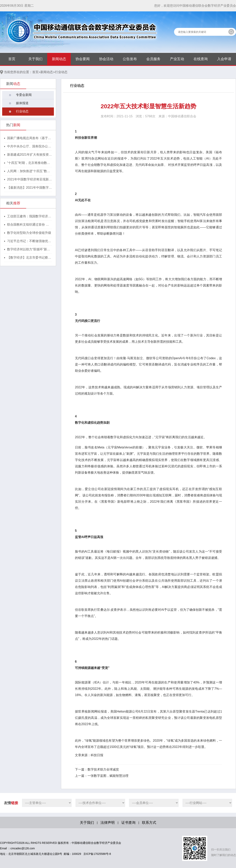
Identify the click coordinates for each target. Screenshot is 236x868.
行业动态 (61, 72)
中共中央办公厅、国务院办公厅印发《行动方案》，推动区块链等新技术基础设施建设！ (29, 147)
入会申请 (224, 59)
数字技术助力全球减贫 (103, 769)
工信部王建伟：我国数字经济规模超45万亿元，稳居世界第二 (29, 217)
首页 (12, 59)
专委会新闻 (24, 95)
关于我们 (35, 59)
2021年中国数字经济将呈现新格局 (29, 180)
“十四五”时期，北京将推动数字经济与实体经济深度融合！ (29, 163)
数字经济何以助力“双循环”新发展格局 (29, 250)
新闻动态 (59, 59)
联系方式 (149, 823)
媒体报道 (22, 103)
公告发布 (130, 59)
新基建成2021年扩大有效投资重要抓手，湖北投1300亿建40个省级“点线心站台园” (29, 155)
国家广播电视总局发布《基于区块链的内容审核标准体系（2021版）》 (29, 138)
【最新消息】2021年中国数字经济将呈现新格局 (29, 188)
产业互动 (177, 59)
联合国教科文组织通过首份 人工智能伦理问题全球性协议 (28, 225)
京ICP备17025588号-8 (97, 854)
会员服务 (153, 59)
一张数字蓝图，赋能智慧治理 (108, 776)
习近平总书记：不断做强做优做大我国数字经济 (29, 241)
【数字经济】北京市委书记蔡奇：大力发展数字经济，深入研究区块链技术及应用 (29, 258)
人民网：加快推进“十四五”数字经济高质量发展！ (29, 171)
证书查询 (128, 823)
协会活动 (106, 59)
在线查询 (201, 59)
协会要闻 (83, 59)
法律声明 (108, 823)
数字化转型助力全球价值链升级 (29, 233)
